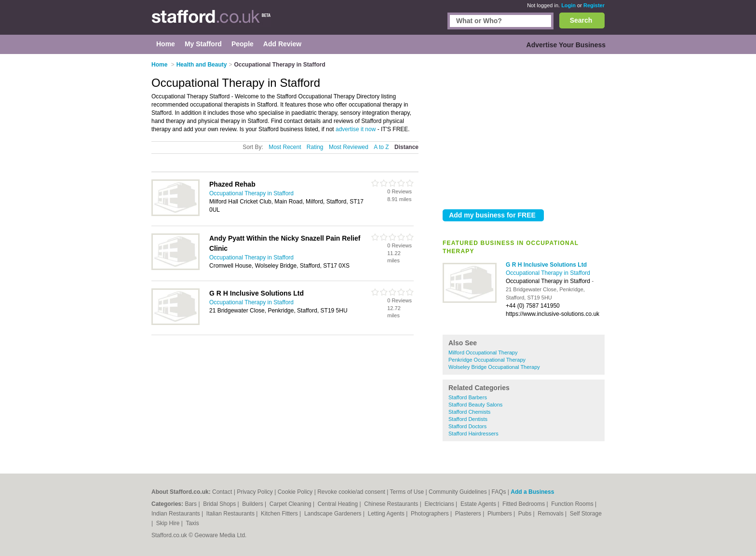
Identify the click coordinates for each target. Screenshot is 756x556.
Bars (191, 504)
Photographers (431, 514)
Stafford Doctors (467, 426)
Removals (551, 514)
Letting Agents (387, 514)
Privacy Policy (255, 492)
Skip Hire (169, 523)
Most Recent (285, 147)
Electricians (440, 504)
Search (581, 20)
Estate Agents (479, 504)
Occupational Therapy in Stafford (548, 273)
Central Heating (339, 504)
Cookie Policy (295, 492)
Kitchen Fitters (280, 514)
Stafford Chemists (469, 412)
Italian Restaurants (231, 514)
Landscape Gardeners (334, 514)
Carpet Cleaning (291, 504)
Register (594, 5)
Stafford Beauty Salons (475, 405)
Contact (222, 492)
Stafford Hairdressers (473, 434)
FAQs (499, 492)
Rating (315, 147)
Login (568, 5)
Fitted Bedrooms (524, 504)
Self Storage (586, 514)
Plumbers (500, 514)
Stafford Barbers (468, 397)
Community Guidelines (458, 492)
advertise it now (356, 129)
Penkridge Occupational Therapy (487, 360)
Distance (406, 147)
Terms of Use (407, 492)
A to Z (381, 147)
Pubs (526, 514)
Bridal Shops (220, 504)
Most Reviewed (349, 147)
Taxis (192, 523)
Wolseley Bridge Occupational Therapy (494, 367)
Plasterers (469, 514)
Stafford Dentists (468, 419)
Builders (253, 504)
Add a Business (532, 492)
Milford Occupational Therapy (483, 353)
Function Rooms (573, 504)
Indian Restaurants (176, 514)
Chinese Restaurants (392, 504)
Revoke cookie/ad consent (351, 492)
